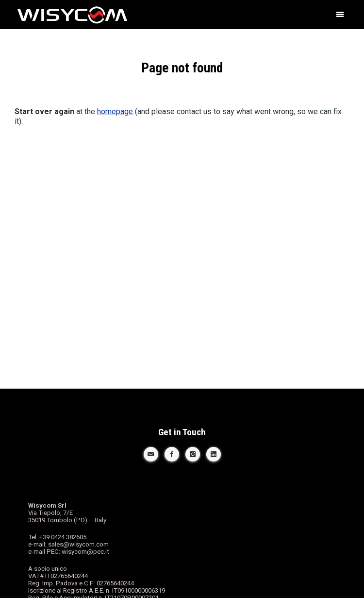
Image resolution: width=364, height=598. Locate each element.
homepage (115, 111)
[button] (340, 15)
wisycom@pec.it (85, 552)
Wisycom (145, 16)
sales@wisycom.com (78, 544)
